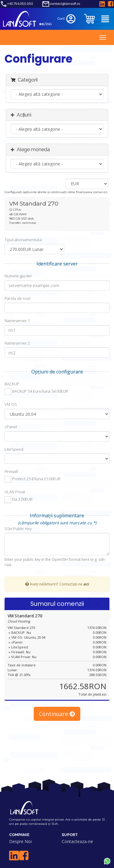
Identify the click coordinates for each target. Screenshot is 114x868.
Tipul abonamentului (23, 240)
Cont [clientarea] (67, 19)
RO (42, 24)
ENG (49, 24)
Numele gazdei (18, 276)
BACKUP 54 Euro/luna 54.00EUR (36, 392)
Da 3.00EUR (19, 500)
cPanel (11, 427)
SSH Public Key (18, 529)
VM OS (11, 404)
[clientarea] (90, 19)
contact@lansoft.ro (65, 4)
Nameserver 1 (17, 321)
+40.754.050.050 (20, 4)
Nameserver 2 (17, 343)
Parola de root (17, 298)
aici (86, 584)
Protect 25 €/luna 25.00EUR (33, 479)
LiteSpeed (14, 449)
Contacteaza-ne (77, 841)
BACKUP (12, 384)
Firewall (11, 471)
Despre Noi (20, 841)
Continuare (57, 714)
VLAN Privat (15, 492)
